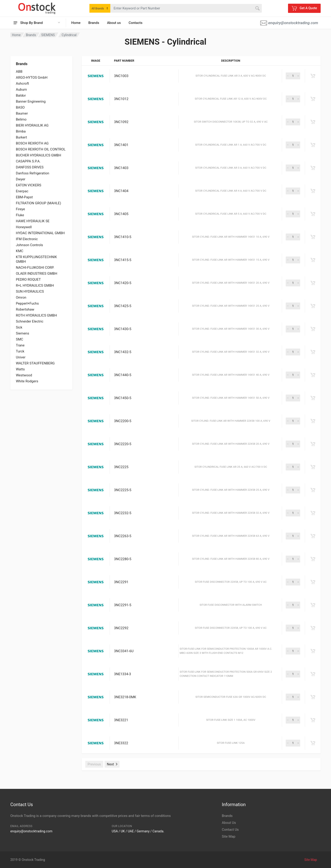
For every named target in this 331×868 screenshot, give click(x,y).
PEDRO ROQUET (28, 280)
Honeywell (24, 227)
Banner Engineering (31, 101)
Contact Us (230, 830)
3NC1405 (121, 214)
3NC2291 (121, 582)
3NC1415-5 (123, 260)
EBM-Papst (24, 197)
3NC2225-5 (123, 490)
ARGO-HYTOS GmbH (32, 78)
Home (76, 23)
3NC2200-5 (123, 421)
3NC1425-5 (123, 306)
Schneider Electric (30, 321)
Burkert (21, 137)
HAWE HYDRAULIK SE (33, 221)
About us (114, 23)
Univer (21, 357)
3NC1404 (121, 191)
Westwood (24, 375)
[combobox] (100, 8)
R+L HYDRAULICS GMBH (35, 285)
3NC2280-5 (123, 559)
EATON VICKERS (29, 185)
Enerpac (22, 191)
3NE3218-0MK (125, 697)
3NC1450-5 (123, 398)
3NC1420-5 (123, 283)
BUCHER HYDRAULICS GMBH (39, 155)
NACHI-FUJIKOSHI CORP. (35, 268)
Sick (19, 327)
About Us (229, 823)
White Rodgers (27, 381)
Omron (21, 297)
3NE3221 (121, 720)
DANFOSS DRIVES (30, 167)
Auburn (21, 89)
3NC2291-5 (123, 605)
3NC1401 (121, 145)
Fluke (20, 215)
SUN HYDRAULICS (30, 291)
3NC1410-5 (123, 237)
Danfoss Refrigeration (33, 173)
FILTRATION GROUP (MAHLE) (39, 203)
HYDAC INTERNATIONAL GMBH (40, 233)
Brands (94, 23)
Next (112, 764)
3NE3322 (121, 743)
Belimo (21, 119)
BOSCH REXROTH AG (32, 143)
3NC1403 (121, 168)
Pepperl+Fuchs (27, 303)
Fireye (20, 209)
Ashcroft (22, 84)
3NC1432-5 (123, 352)
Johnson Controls (29, 245)
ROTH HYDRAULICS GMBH (36, 315)
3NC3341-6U (124, 651)
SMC (20, 339)
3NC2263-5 (123, 536)
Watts (20, 369)
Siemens (23, 333)
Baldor (21, 95)
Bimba (21, 131)
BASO (20, 107)
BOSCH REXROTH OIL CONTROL (41, 149)
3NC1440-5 (123, 375)
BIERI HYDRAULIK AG (32, 125)
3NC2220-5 (123, 444)
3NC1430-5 (123, 329)
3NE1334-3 (123, 674)
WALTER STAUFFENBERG (35, 363)
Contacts (135, 23)
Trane (20, 345)
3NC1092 (121, 122)
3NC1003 (121, 76)
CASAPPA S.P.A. (28, 161)
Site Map (229, 836)
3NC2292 (121, 628)
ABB (19, 72)
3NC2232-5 (123, 513)
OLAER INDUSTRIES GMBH (37, 274)
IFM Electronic (27, 239)
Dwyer (21, 179)
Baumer (22, 113)
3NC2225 (121, 467)
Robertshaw (25, 309)
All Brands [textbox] (98, 9)
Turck (20, 351)
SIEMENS (48, 35)
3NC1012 (121, 99)
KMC (20, 251)
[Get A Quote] (313, 76)
